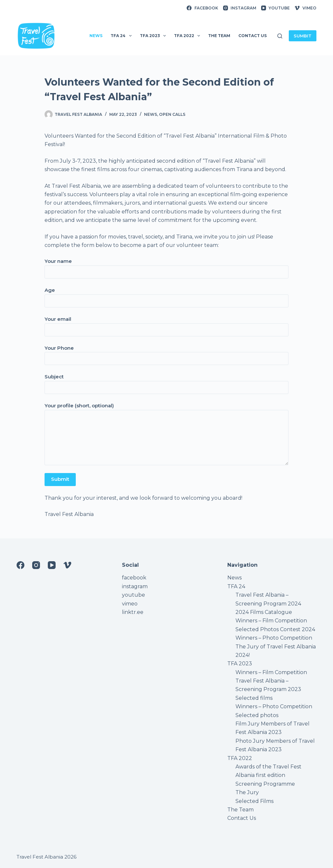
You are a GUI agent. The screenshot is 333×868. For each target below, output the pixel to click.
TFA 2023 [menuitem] (154, 36)
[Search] (280, 36)
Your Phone (166, 353)
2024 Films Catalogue (264, 612)
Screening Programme (265, 784)
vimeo (130, 604)
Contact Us (242, 818)
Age (166, 295)
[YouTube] (275, 8)
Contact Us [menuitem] (253, 36)
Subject (166, 382)
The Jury (247, 792)
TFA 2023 (240, 664)
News (151, 114)
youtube (133, 595)
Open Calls (172, 114)
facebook (134, 578)
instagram (135, 586)
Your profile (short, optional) (166, 434)
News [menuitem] (96, 36)
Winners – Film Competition (271, 621)
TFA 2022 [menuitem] (188, 36)
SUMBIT (303, 36)
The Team (240, 810)
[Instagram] (240, 8)
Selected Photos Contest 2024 (275, 629)
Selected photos (257, 715)
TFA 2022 (240, 758)
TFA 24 (236, 586)
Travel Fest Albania (40, 857)
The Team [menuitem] (219, 36)
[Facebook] (202, 8)
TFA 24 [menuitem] (122, 36)
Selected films (254, 698)
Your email (166, 324)
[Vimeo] (305, 8)
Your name (166, 266)
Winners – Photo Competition (274, 638)
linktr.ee (133, 612)
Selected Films (254, 801)
